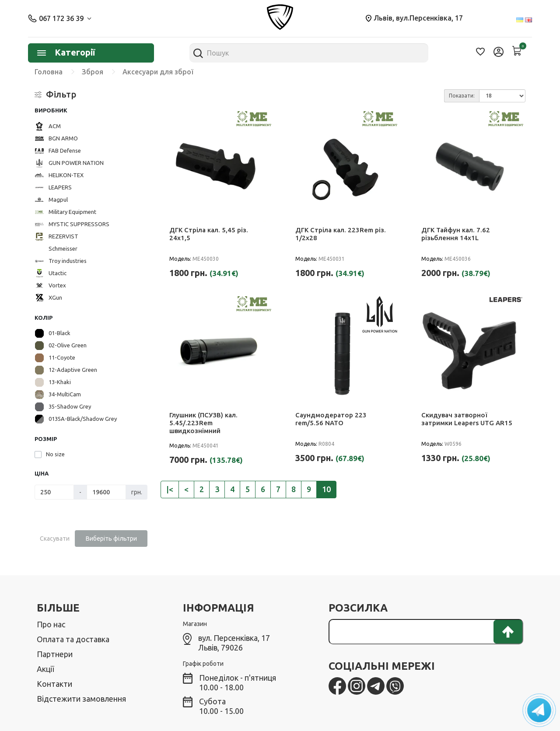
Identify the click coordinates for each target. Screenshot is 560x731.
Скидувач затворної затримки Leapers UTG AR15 (467, 419)
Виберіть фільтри (111, 539)
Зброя (93, 72)
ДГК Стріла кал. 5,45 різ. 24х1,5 (209, 234)
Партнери (55, 654)
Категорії (66, 52)
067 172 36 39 (60, 18)
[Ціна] (54, 492)
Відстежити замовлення (81, 699)
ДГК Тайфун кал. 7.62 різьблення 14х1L (456, 234)
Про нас (51, 624)
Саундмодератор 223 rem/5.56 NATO (331, 419)
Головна (49, 72)
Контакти (54, 684)
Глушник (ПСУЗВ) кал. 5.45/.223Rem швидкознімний (203, 423)
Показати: (462, 96)
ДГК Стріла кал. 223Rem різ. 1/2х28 (341, 234)
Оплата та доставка (73, 639)
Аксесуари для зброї (158, 72)
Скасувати (55, 539)
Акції (45, 669)
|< (170, 489)
